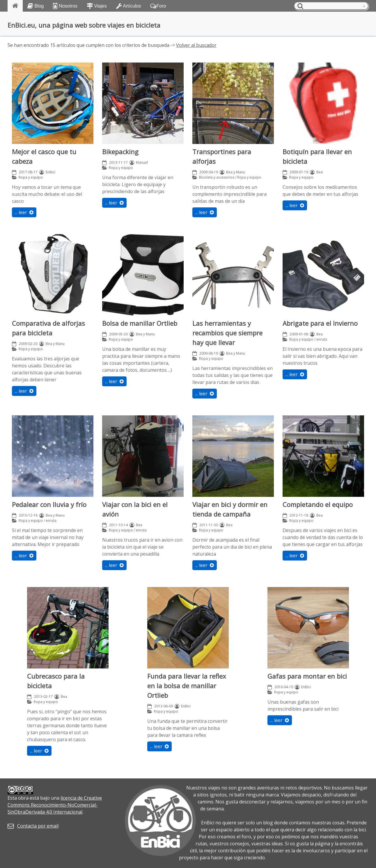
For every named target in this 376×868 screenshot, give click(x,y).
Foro (158, 6)
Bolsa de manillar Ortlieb (140, 323)
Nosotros (65, 6)
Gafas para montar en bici (307, 676)
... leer (24, 212)
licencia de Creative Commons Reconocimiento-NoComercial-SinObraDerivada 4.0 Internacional (55, 805)
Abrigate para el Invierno (320, 323)
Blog (36, 6)
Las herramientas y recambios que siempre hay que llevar (227, 333)
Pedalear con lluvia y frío (49, 504)
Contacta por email (38, 826)
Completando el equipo (318, 504)
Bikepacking (120, 152)
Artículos (129, 6)
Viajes (97, 6)
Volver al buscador (196, 45)
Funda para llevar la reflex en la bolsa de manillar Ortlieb (187, 686)
